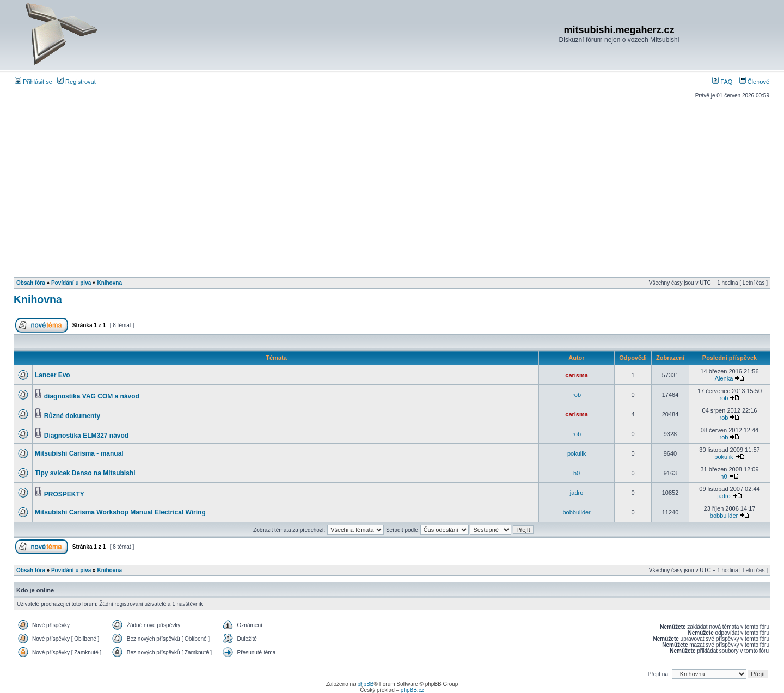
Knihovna (109, 283)
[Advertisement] (392, 184)
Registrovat (76, 82)
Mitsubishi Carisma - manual (79, 453)
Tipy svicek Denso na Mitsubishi (85, 473)
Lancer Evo (53, 375)
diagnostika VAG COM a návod (92, 396)
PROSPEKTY (64, 494)
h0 (577, 473)
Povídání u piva (71, 283)
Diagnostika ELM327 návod (86, 436)
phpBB (365, 684)
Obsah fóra (31, 283)
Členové (754, 82)
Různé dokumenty (72, 416)
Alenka (724, 378)
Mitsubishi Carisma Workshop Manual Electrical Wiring (120, 512)
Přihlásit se (33, 82)
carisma (577, 375)
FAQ (722, 82)
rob (577, 395)
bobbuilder (576, 512)
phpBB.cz (412, 690)
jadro (577, 493)
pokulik (577, 453)
